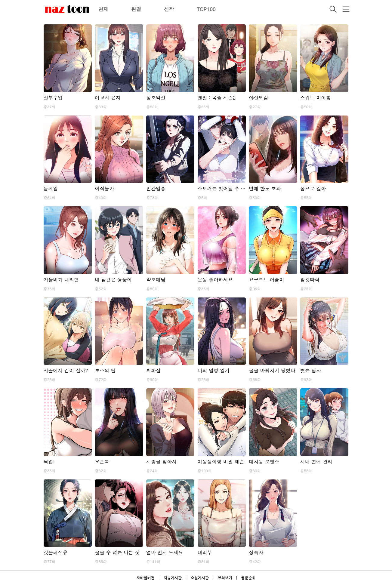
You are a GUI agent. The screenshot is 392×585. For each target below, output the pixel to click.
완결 (136, 9)
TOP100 (206, 9)
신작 (169, 9)
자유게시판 (172, 578)
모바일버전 (145, 578)
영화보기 (225, 578)
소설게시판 (200, 578)
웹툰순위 (248, 578)
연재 (103, 9)
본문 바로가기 (0, 0)
